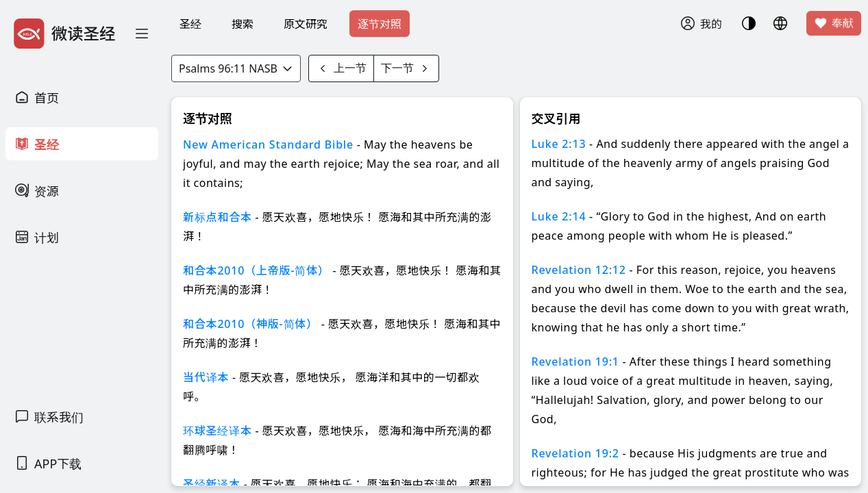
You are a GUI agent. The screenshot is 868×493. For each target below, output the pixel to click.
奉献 (834, 23)
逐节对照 (380, 24)
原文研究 (306, 24)
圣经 (190, 24)
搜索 (243, 24)
